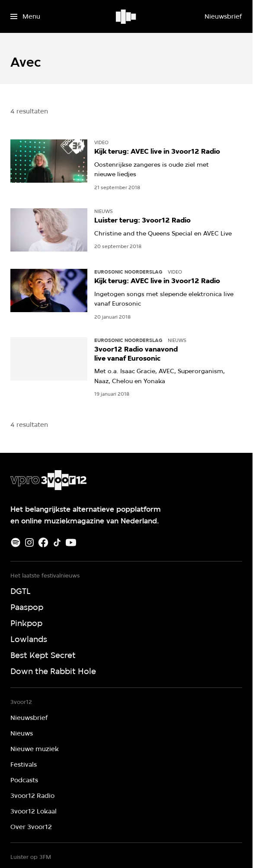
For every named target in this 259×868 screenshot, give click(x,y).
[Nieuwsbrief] (223, 16)
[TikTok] (57, 542)
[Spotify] (16, 542)
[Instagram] (29, 542)
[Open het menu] (25, 16)
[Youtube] (71, 542)
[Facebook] (43, 542)
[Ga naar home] (126, 16)
